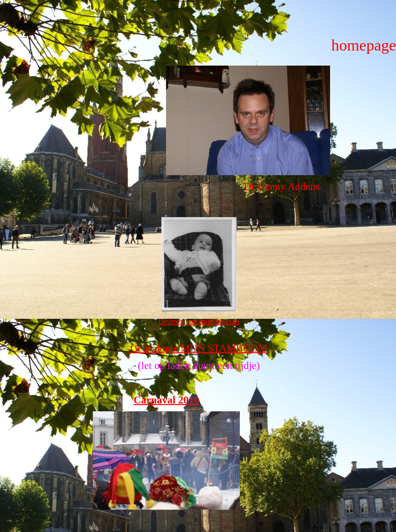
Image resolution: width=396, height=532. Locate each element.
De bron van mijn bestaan (199, 321)
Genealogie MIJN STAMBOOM (199, 348)
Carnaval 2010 (166, 400)
